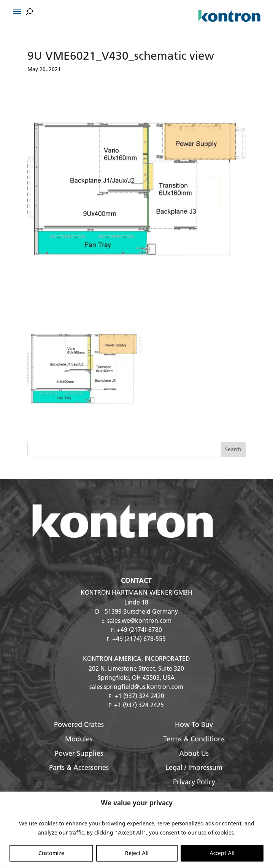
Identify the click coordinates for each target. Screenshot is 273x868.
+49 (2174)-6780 (139, 629)
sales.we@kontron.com (139, 620)
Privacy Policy (194, 782)
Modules (79, 739)
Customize (51, 853)
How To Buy (194, 724)
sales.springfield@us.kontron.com (136, 686)
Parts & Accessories (79, 767)
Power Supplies (79, 753)
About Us (194, 753)
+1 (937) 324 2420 (139, 696)
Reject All (137, 853)
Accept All (222, 853)
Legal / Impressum (194, 767)
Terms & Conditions (194, 739)
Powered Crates (79, 724)
